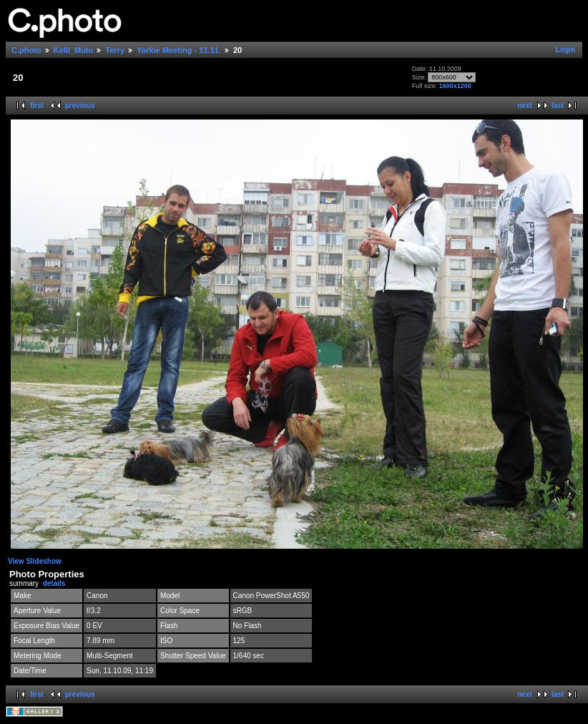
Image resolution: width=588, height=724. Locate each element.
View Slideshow (35, 561)
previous (80, 106)
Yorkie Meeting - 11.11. (179, 50)
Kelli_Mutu (74, 50)
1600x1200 (455, 86)
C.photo (26, 50)
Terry (115, 50)
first (37, 106)
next (525, 106)
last (558, 106)
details (54, 583)
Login (565, 50)
